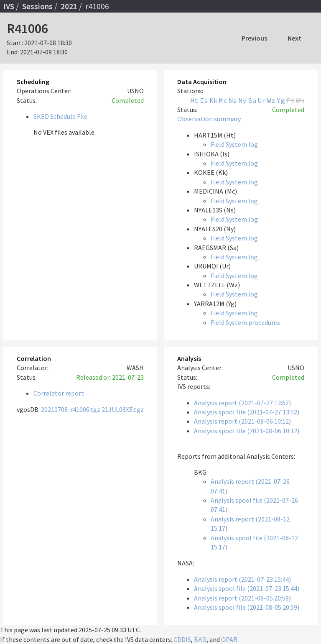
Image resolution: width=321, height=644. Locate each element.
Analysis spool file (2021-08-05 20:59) (247, 607)
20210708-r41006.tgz (71, 409)
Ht (194, 100)
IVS (9, 6)
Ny (242, 100)
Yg (281, 100)
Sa (252, 100)
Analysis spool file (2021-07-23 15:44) (247, 588)
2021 (69, 6)
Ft (290, 100)
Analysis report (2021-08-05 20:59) (242, 598)
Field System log (234, 144)
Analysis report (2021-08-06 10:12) (242, 421)
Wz (271, 100)
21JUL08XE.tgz (123, 409)
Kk (214, 100)
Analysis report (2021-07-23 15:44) (242, 579)
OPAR (229, 639)
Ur (262, 100)
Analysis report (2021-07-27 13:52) (242, 403)
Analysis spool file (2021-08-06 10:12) (247, 431)
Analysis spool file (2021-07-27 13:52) (247, 412)
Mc (223, 100)
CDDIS (182, 639)
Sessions (37, 6)
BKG (200, 639)
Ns (233, 100)
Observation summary (209, 119)
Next (294, 38)
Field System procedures (245, 322)
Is (204, 100)
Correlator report (59, 393)
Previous (254, 38)
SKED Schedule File (60, 116)
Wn (300, 100)
